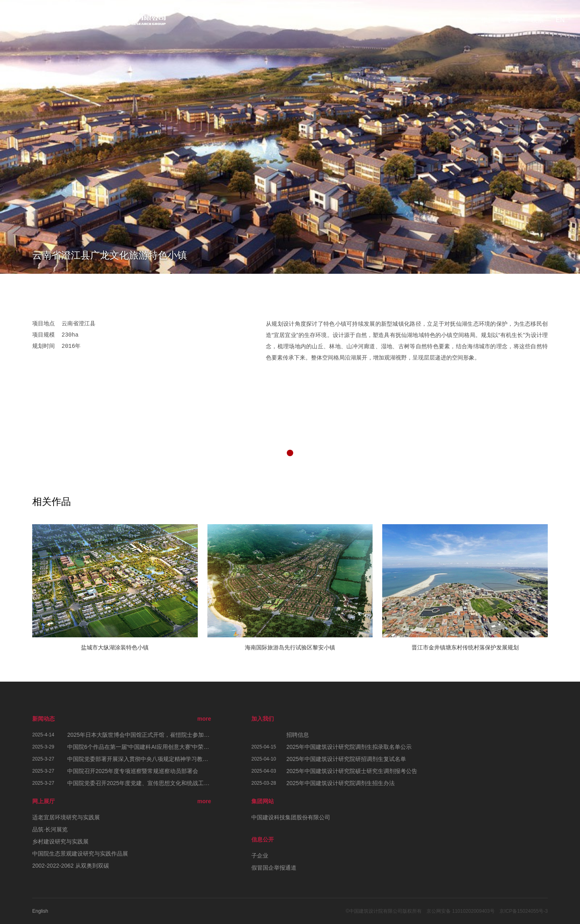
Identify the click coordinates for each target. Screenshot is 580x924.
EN (560, 20)
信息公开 (263, 839)
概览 (437, 20)
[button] (290, 453)
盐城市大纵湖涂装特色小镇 (115, 647)
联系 (537, 20)
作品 (487, 20)
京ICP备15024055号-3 (524, 911)
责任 (462, 20)
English (40, 911)
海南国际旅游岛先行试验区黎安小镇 (290, 647)
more (204, 719)
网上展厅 (43, 801)
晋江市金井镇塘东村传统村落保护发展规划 (465, 647)
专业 (512, 20)
